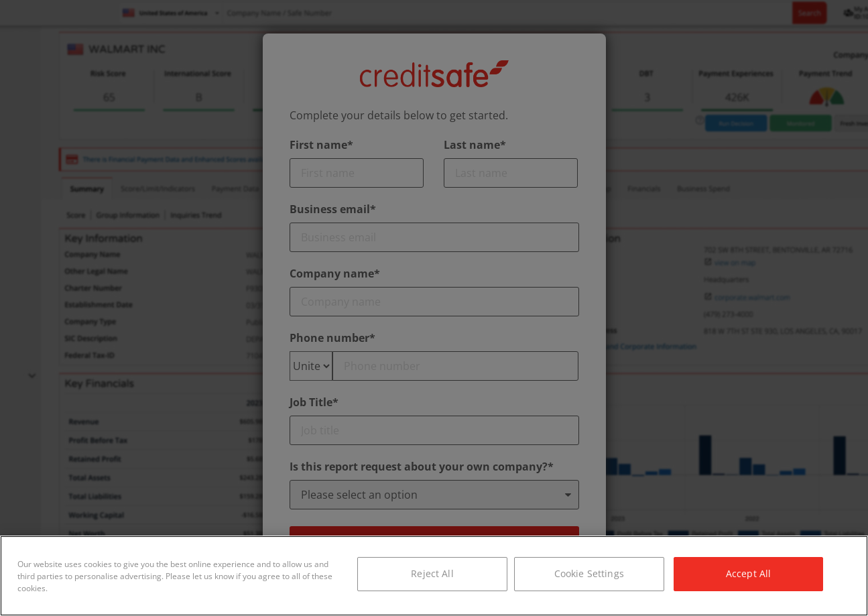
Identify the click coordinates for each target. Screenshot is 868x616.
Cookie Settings (589, 573)
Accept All (748, 573)
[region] (434, 576)
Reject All (432, 573)
